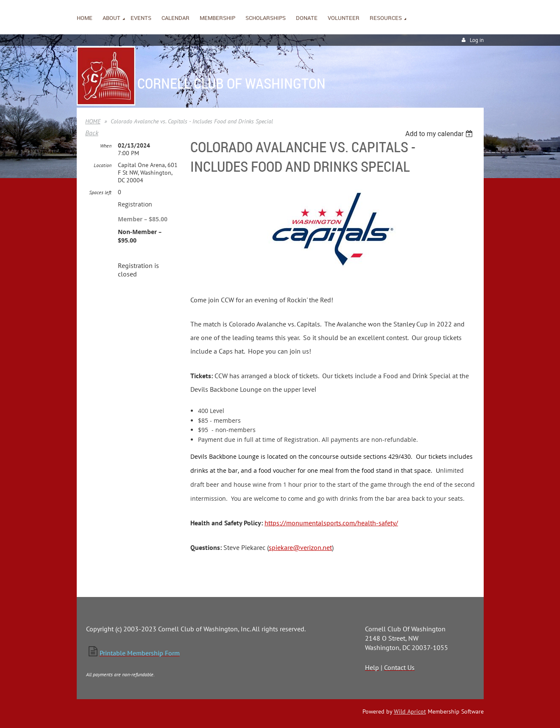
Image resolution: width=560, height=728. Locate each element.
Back (92, 133)
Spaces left (100, 192)
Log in (477, 40)
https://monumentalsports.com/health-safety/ (331, 523)
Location (103, 165)
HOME (93, 121)
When (106, 146)
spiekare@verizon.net (300, 547)
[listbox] (440, 134)
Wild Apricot (410, 711)
